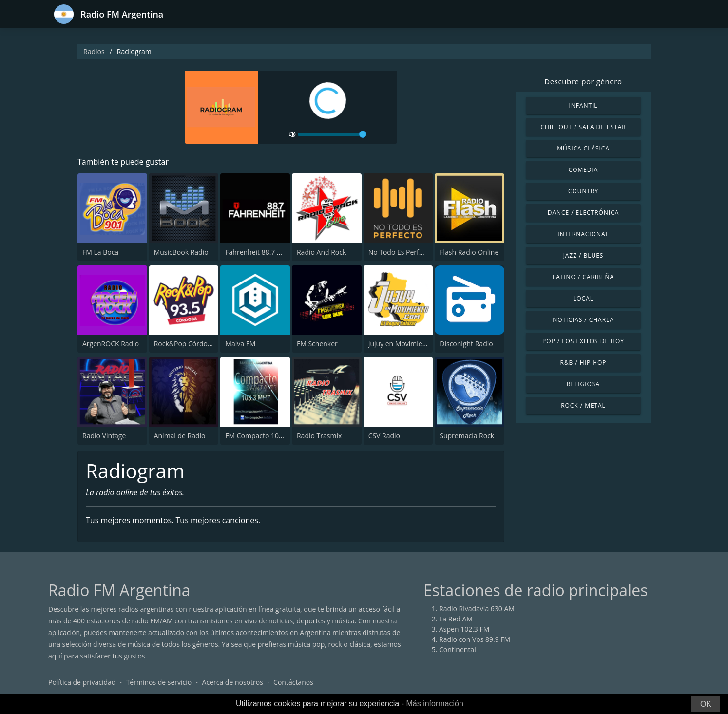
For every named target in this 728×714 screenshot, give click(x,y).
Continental (458, 649)
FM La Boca (100, 252)
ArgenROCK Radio (111, 344)
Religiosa (583, 384)
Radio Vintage (104, 436)
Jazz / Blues (584, 255)
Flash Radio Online (469, 252)
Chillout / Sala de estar (583, 127)
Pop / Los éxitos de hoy (583, 341)
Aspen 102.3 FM (464, 629)
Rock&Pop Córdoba (185, 344)
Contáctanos (293, 682)
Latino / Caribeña (583, 277)
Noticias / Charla (583, 320)
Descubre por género (583, 81)
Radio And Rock (321, 252)
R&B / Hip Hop (584, 363)
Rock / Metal (583, 405)
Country (583, 191)
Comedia (584, 170)
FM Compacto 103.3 (257, 436)
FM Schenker (317, 344)
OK (706, 704)
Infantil (583, 105)
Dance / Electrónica (583, 213)
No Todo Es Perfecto (401, 252)
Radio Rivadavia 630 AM (477, 609)
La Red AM (456, 619)
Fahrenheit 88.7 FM (256, 252)
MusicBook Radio (181, 252)
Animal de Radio (180, 436)
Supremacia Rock (467, 436)
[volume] (332, 134)
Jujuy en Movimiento (401, 344)
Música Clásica (583, 148)
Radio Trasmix (319, 436)
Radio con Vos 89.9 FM (475, 639)
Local (583, 298)
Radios (94, 51)
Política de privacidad (82, 682)
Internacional (583, 234)
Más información (434, 704)
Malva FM (240, 344)
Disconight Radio (466, 344)
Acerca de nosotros (233, 682)
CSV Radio (384, 436)
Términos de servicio (159, 682)
